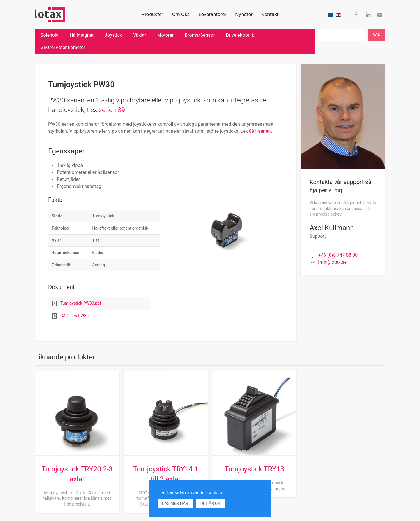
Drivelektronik (240, 35)
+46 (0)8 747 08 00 (334, 255)
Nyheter (244, 14)
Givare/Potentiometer (63, 47)
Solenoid (50, 35)
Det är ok (210, 503)
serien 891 (114, 110)
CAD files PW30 (75, 316)
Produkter (152, 14)
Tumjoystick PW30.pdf (81, 303)
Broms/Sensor (200, 35)
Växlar (139, 35)
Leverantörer (212, 14)
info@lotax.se (328, 262)
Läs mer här (175, 503)
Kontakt (270, 14)
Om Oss (181, 14)
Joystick (113, 35)
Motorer (165, 35)
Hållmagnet (82, 35)
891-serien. (261, 131)
